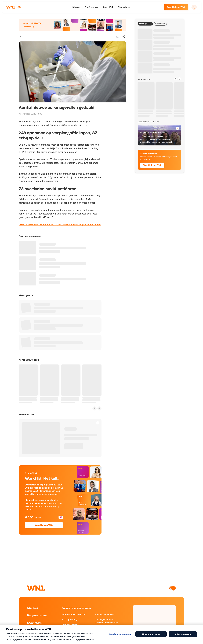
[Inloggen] (194, 7)
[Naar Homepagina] (14, 7)
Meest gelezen (145, 24)
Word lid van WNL (176, 7)
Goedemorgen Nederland (74, 614)
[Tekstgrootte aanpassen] (117, 37)
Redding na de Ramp (105, 614)
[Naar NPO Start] (172, 588)
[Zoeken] (159, 7)
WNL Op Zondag (69, 620)
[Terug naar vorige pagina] (21, 37)
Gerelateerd (160, 24)
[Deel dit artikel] (124, 37)
